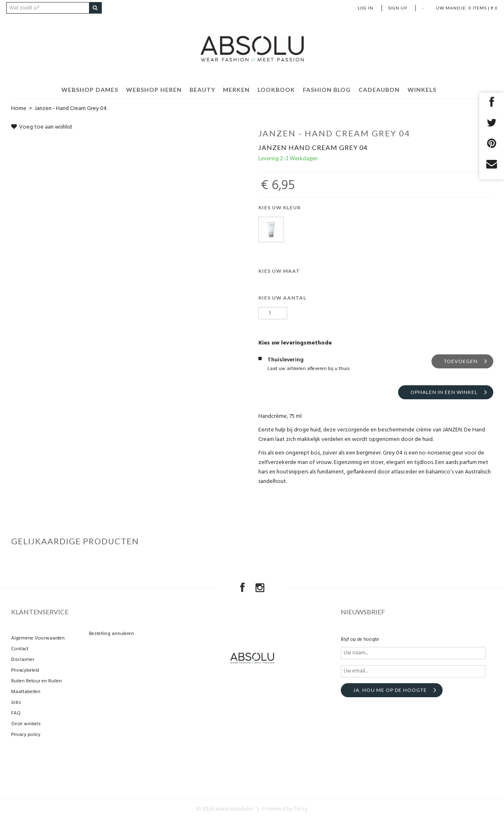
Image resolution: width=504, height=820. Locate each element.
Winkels (422, 90)
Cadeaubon (379, 90)
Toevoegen (461, 361)
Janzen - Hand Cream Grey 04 (71, 109)
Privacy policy (26, 735)
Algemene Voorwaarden (38, 638)
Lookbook (276, 90)
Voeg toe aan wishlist (42, 127)
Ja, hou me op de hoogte (390, 690)
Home (19, 109)
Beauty (202, 90)
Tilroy (301, 809)
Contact (20, 649)
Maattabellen (26, 692)
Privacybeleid (25, 670)
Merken (236, 90)
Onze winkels (26, 724)
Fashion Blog (327, 90)
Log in (366, 8)
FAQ (16, 713)
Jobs (16, 703)
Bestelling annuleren (111, 634)
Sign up (398, 8)
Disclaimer (23, 660)
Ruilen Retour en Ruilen (36, 681)
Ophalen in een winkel (444, 392)
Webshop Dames (90, 90)
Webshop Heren (154, 90)
